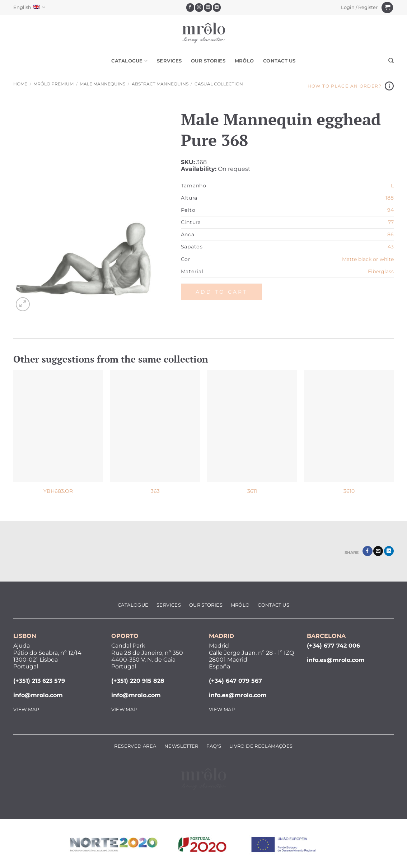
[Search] (391, 61)
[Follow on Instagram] (199, 8)
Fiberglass (381, 271)
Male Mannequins (102, 84)
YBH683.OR (58, 491)
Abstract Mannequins (160, 84)
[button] (359, 8)
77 (391, 222)
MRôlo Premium (53, 84)
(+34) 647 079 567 (235, 681)
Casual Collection (219, 84)
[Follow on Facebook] (190, 8)
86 (390, 234)
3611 (252, 491)
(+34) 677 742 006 (333, 646)
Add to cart (221, 292)
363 (155, 491)
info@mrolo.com (38, 695)
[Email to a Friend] (378, 551)
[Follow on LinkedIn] (217, 8)
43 (391, 247)
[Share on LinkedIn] (389, 551)
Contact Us (279, 61)
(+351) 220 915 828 (138, 681)
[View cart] (387, 8)
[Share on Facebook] (367, 551)
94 (390, 210)
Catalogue (129, 61)
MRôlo (244, 61)
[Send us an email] (208, 8)
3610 (349, 491)
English (29, 7)
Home (20, 84)
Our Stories (208, 61)
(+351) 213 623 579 (39, 681)
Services (169, 61)
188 (390, 198)
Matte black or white (368, 259)
